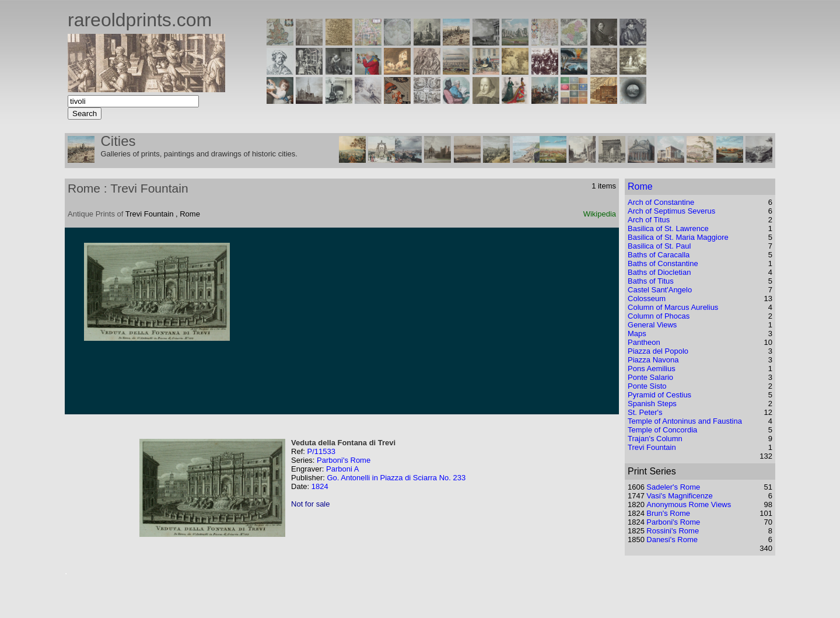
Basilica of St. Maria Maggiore (678, 237)
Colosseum (647, 298)
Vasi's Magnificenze (680, 496)
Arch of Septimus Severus (671, 211)
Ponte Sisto (647, 386)
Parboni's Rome (344, 460)
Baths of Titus (651, 281)
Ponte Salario (650, 377)
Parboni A (342, 469)
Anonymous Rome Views (689, 504)
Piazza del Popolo (658, 351)
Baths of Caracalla (659, 255)
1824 (320, 486)
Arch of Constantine (661, 202)
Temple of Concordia (662, 430)
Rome (640, 186)
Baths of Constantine (663, 263)
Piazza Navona (653, 360)
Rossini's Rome (673, 531)
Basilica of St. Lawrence (668, 228)
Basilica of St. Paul (659, 246)
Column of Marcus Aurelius (673, 307)
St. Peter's (645, 412)
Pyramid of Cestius (659, 395)
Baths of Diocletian (659, 272)
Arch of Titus (649, 220)
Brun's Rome (668, 513)
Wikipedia (600, 214)
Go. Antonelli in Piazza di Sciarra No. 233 (396, 478)
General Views (652, 325)
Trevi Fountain (652, 447)
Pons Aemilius (652, 369)
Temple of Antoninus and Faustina (685, 421)
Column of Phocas (659, 316)
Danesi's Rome (672, 540)
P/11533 (321, 451)
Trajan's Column (655, 439)
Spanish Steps (652, 404)
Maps (637, 334)
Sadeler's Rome (673, 487)
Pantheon (644, 342)
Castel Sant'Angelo (660, 290)
